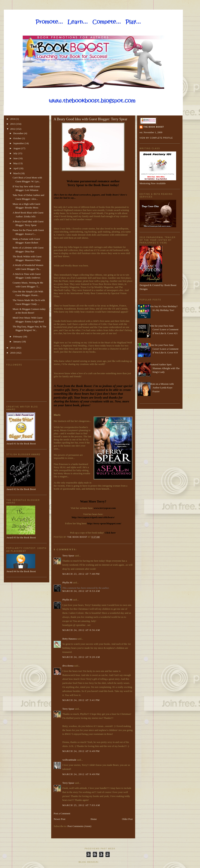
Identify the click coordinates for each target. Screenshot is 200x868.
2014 (13, 119)
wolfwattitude (69, 760)
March (17, 173)
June (16, 158)
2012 (13, 129)
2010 (13, 353)
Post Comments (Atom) (79, 826)
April (16, 168)
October (18, 138)
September (19, 143)
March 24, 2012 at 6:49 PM (81, 751)
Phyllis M (67, 582)
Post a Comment (62, 813)
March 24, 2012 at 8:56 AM (81, 630)
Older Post (127, 819)
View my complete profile (156, 138)
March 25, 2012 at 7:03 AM (81, 805)
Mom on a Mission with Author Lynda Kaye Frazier (162, 388)
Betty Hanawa (69, 639)
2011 (13, 348)
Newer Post (59, 819)
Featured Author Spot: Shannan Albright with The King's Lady (165, 368)
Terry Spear (68, 556)
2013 (13, 124)
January (18, 342)
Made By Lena (111, 862)
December (19, 133)
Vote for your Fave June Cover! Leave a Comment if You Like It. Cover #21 (164, 329)
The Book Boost (154, 127)
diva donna (68, 666)
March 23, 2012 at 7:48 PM (81, 574)
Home (94, 819)
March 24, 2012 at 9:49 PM (81, 774)
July (16, 153)
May (16, 163)
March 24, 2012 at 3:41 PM (81, 700)
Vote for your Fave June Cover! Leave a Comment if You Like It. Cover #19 (164, 349)
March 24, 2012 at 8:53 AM (81, 591)
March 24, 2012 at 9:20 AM (81, 657)
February (18, 337)
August (17, 148)
